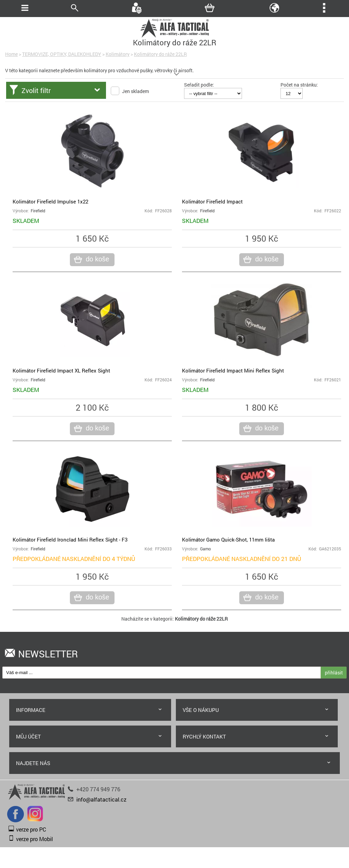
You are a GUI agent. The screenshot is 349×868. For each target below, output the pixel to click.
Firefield (38, 211)
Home (11, 54)
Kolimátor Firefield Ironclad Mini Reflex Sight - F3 (70, 539)
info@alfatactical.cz (101, 799)
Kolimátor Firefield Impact (212, 201)
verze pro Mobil (34, 839)
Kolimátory (118, 54)
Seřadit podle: (199, 85)
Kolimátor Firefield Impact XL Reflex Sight (61, 370)
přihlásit (334, 673)
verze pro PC (31, 829)
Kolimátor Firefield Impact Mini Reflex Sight (233, 370)
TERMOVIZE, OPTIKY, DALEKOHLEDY (62, 54)
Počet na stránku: (299, 85)
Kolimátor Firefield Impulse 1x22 (50, 201)
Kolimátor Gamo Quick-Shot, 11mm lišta (228, 539)
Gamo (206, 549)
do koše (97, 259)
